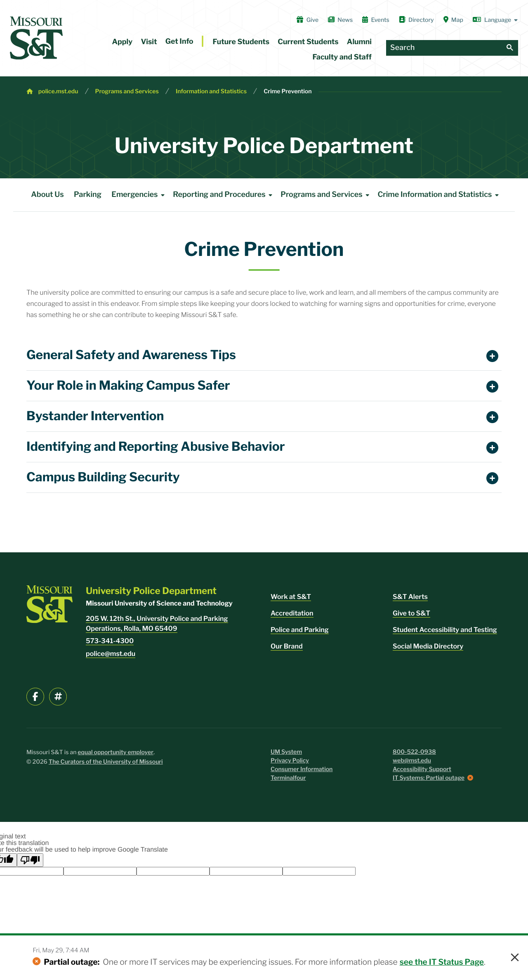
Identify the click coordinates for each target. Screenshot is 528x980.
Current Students (308, 42)
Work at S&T (291, 597)
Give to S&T (411, 613)
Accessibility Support (422, 769)
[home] (36, 38)
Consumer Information (302, 769)
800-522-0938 (414, 752)
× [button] (515, 958)
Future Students (241, 42)
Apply (123, 42)
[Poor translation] (30, 860)
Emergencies (139, 195)
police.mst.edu (58, 91)
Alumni (359, 42)
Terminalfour (288, 778)
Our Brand (287, 646)
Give (308, 20)
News (340, 20)
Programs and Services (127, 91)
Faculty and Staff (342, 57)
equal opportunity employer (115, 752)
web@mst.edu (412, 761)
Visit (149, 42)
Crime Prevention (288, 91)
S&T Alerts (410, 597)
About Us (47, 195)
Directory (416, 20)
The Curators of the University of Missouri (106, 762)
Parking (88, 195)
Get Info (179, 41)
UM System (286, 752)
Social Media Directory (428, 646)
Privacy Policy (290, 761)
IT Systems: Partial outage (429, 778)
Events (376, 20)
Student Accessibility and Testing (445, 630)
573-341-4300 (110, 641)
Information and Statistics (211, 91)
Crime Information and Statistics (440, 195)
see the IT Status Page (442, 962)
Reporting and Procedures (224, 195)
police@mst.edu (111, 654)
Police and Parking (300, 630)
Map (453, 20)
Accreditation (292, 613)
